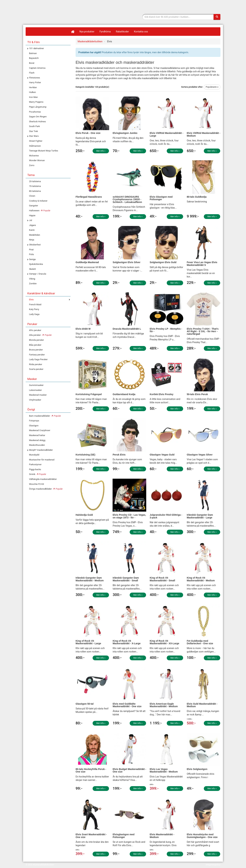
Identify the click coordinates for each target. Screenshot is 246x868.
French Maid (35, 304)
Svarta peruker (36, 369)
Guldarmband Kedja (124, 394)
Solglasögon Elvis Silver (127, 262)
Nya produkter (87, 32)
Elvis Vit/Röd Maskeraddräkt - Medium (204, 134)
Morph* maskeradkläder (41, 450)
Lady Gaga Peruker (38, 359)
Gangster (34, 206)
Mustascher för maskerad (42, 460)
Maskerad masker (38, 395)
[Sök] (217, 17)
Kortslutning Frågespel (89, 394)
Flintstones (35, 78)
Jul (31, 220)
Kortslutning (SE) (86, 455)
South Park (34, 126)
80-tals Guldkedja (197, 197)
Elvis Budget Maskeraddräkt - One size (129, 770)
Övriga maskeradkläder (46, 489)
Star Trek (33, 131)
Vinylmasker (35, 400)
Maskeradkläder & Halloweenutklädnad (47, 20)
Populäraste (212, 87)
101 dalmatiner (36, 48)
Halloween (40, 211)
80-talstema (35, 191)
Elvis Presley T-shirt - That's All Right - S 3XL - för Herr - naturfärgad (203, 331)
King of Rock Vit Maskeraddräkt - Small (162, 579)
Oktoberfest (35, 245)
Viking (32, 279)
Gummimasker (36, 385)
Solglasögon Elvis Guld (163, 262)
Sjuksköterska (36, 264)
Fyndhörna (105, 32)
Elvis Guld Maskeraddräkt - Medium (202, 705)
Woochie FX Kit (37, 484)
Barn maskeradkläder (45, 416)
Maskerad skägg (37, 440)
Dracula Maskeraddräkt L (127, 329)
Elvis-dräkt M (83, 329)
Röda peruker (36, 364)
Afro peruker (35, 330)
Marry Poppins (36, 102)
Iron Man (33, 97)
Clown (32, 196)
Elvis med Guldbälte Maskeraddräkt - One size (127, 705)
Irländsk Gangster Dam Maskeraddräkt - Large (200, 516)
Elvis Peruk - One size (88, 133)
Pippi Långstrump (38, 107)
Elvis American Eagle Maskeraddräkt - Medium (164, 705)
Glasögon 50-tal (85, 704)
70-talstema (35, 186)
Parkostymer (35, 464)
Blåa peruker (35, 345)
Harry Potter (35, 82)
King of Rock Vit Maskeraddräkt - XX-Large (164, 642)
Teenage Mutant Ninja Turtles (44, 151)
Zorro (32, 165)
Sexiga (32, 259)
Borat (32, 63)
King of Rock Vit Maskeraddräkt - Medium (201, 579)
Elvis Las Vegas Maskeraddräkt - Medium (164, 770)
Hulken (32, 92)
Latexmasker (35, 390)
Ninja (32, 240)
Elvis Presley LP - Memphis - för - (166, 330)
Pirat (31, 250)
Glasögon (34, 426)
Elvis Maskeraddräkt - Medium (162, 836)
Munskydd (34, 455)
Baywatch (34, 58)
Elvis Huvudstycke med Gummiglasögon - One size (202, 836)
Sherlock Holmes (37, 122)
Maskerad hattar (37, 435)
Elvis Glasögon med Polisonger (161, 198)
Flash (32, 73)
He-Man (33, 87)
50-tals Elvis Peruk (197, 394)
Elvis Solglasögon (197, 769)
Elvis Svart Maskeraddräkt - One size (91, 836)
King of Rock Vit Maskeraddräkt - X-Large (127, 642)
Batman (33, 53)
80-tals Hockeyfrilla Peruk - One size (91, 770)
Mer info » (101, 151)
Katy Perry (34, 309)
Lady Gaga (34, 314)
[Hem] (73, 32)
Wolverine (34, 156)
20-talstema (35, 181)
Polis (32, 254)
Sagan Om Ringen (38, 117)
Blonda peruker (36, 340)
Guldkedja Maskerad (87, 262)
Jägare (32, 225)
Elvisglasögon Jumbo (125, 133)
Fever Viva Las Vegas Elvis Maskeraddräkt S (202, 264)
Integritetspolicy (213, 865)
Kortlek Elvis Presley (162, 394)
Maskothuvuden (37, 445)
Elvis (31, 300)
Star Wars (34, 136)
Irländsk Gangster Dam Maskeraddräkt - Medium (90, 579)
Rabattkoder (122, 32)
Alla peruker (40, 335)
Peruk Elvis (119, 455)
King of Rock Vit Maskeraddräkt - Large (88, 642)
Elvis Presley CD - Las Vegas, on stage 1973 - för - (129, 516)
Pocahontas (35, 112)
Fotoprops (34, 421)
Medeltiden (35, 235)
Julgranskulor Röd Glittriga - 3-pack (166, 516)
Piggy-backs (35, 469)
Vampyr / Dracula (38, 274)
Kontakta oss (141, 32)
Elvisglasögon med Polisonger (124, 836)
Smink (38, 474)
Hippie (32, 215)
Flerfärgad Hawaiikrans (89, 197)
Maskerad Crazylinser (40, 430)
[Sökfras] (178, 17)
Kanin (32, 230)
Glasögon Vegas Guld (162, 455)
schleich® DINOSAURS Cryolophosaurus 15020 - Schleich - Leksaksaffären (127, 199)
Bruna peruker (36, 350)
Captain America (37, 68)
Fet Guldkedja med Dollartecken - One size (200, 642)
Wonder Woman (37, 160)
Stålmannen (35, 146)
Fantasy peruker (37, 355)
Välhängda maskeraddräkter (43, 479)
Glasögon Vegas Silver (200, 455)
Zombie (33, 284)
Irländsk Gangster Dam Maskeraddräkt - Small (126, 579)
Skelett (32, 269)
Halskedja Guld (84, 515)
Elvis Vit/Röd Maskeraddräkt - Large (166, 134)
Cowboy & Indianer (38, 201)
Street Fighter (36, 141)
